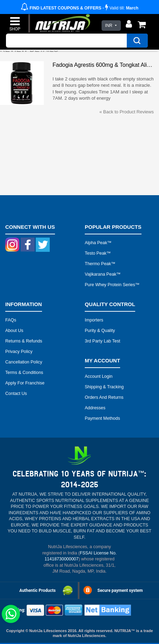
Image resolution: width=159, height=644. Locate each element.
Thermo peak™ (100, 264)
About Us (14, 331)
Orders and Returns (104, 397)
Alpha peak (96, 243)
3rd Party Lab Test (102, 341)
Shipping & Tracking (104, 387)
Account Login (99, 376)
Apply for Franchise (25, 383)
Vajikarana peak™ (103, 274)
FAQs (11, 320)
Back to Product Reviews (127, 112)
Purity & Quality (100, 331)
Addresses (95, 408)
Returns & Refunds (24, 341)
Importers (94, 320)
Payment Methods (102, 418)
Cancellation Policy (24, 362)
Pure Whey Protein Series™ (112, 285)
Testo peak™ (98, 253)
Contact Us (16, 394)
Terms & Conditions (24, 373)
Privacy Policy (19, 352)
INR (109, 26)
